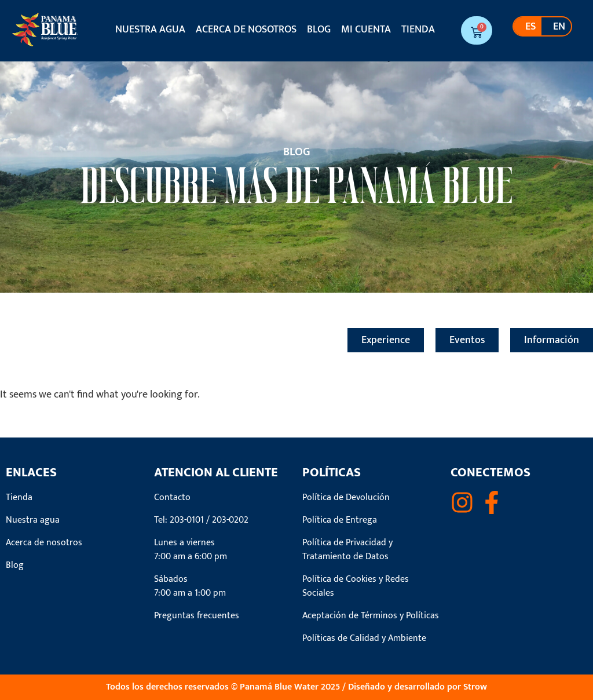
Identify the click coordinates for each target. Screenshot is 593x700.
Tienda (418, 30)
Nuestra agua (150, 30)
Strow (475, 687)
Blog (319, 30)
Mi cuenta (366, 30)
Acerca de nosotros (246, 30)
